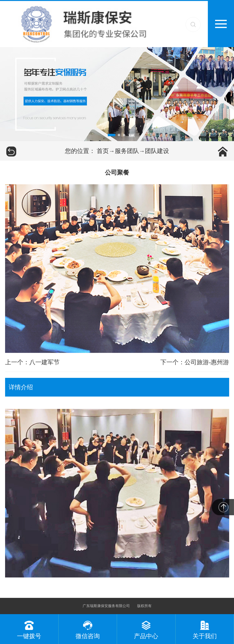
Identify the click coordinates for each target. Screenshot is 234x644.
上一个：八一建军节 (32, 362)
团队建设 (157, 151)
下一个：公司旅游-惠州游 (195, 362)
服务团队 (127, 151)
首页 (103, 151)
